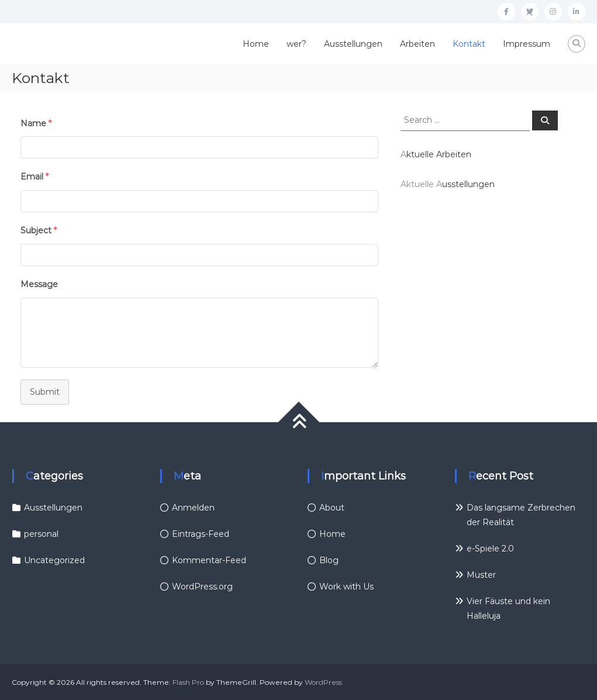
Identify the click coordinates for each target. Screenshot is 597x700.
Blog (329, 560)
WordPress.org (202, 587)
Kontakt (469, 44)
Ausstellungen (353, 44)
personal (41, 534)
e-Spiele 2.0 (490, 549)
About (332, 508)
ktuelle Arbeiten (439, 154)
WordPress (323, 682)
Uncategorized (54, 560)
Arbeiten (417, 44)
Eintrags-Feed (201, 534)
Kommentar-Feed (209, 560)
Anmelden (193, 508)
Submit (45, 392)
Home (256, 44)
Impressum (527, 44)
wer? (296, 44)
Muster (481, 575)
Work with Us (346, 587)
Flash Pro (188, 682)
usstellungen (468, 184)
